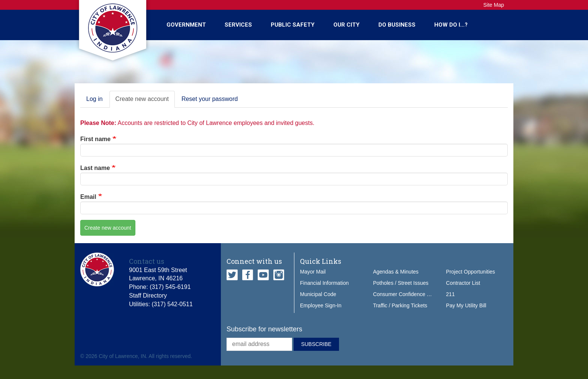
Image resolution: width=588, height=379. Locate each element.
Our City (346, 25)
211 (450, 294)
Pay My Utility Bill (466, 305)
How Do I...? (451, 25)
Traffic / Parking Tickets (400, 305)
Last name (95, 168)
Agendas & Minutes (396, 272)
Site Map (494, 5)
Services (238, 25)
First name (95, 139)
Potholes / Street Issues (401, 283)
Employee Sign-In (321, 305)
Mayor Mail (313, 272)
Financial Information (324, 283)
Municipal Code (318, 294)
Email (88, 197)
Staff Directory (148, 296)
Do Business (397, 25)
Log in (94, 99)
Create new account (145, 101)
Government (186, 25)
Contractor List (463, 283)
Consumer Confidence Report (408, 294)
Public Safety (293, 25)
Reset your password (210, 99)
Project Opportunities (470, 272)
